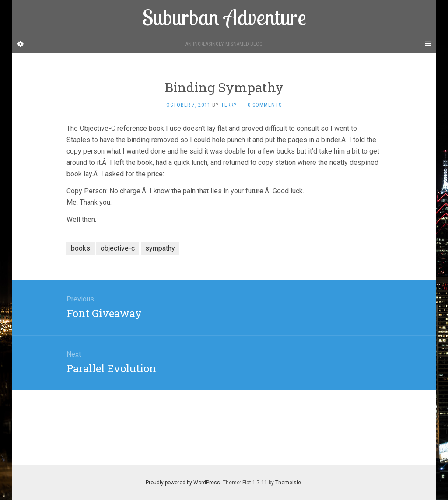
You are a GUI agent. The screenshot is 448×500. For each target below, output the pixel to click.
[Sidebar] (21, 44)
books (80, 248)
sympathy (160, 248)
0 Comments (265, 105)
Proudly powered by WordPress (183, 483)
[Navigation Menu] (427, 44)
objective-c (118, 248)
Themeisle (288, 483)
